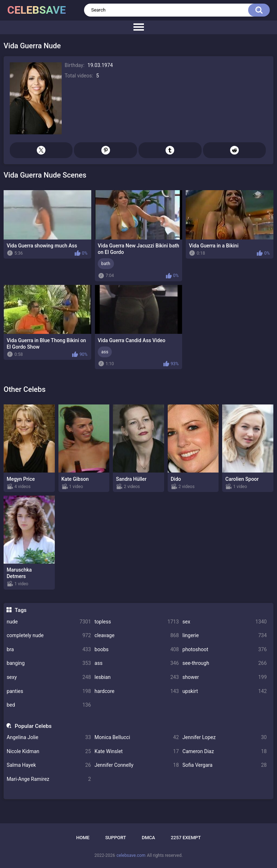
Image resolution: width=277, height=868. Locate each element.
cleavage (137, 636)
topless (137, 622)
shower (225, 677)
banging (49, 663)
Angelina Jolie (49, 737)
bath (106, 264)
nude (49, 622)
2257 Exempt (186, 838)
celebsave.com (131, 855)
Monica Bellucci (137, 737)
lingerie (225, 636)
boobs (137, 650)
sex (225, 622)
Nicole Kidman (49, 751)
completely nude (49, 636)
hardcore (137, 691)
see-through (225, 663)
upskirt (225, 691)
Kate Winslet (137, 751)
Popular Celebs (33, 726)
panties (49, 691)
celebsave (37, 10)
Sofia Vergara (225, 765)
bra (49, 650)
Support (116, 838)
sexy (49, 677)
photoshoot (225, 650)
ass (137, 663)
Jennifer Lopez (225, 737)
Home (83, 838)
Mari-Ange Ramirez (49, 779)
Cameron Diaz (225, 751)
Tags (21, 610)
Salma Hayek (49, 765)
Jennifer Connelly (137, 765)
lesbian (137, 677)
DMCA (148, 838)
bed (49, 705)
